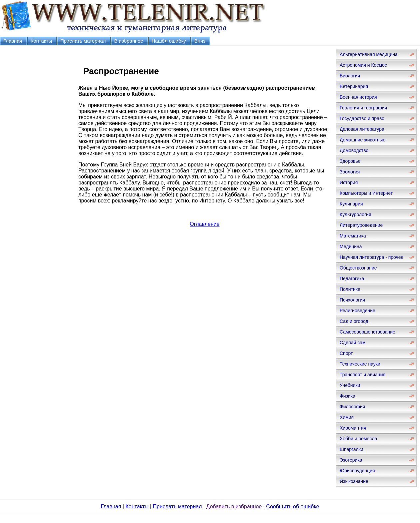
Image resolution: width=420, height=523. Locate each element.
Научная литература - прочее (371, 257)
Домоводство (354, 150)
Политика (350, 289)
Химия (347, 417)
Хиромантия (353, 428)
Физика (347, 396)
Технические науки (360, 364)
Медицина (351, 246)
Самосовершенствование (367, 332)
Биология (350, 76)
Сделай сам (353, 343)
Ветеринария (354, 86)
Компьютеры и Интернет (366, 193)
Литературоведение (361, 225)
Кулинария (351, 204)
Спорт (346, 353)
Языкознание (354, 481)
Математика (353, 236)
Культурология (355, 214)
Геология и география (363, 108)
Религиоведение (357, 311)
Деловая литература (362, 129)
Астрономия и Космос (363, 65)
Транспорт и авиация (362, 375)
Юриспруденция (357, 471)
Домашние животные (362, 140)
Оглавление (204, 224)
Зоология (350, 172)
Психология (352, 300)
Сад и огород (354, 321)
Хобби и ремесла (358, 439)
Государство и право (362, 118)
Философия (352, 407)
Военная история (358, 97)
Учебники (350, 385)
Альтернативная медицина (369, 54)
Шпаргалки (351, 449)
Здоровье (350, 161)
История (349, 182)
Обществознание (358, 268)
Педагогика (352, 279)
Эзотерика (351, 460)
